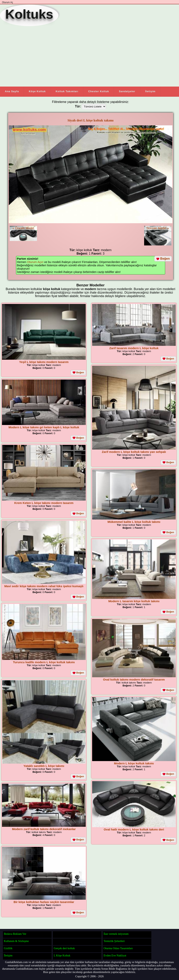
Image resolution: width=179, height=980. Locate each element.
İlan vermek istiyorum (116, 934)
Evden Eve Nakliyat (115, 955)
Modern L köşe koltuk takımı (134, 763)
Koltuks (29, 14)
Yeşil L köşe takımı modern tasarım (44, 362)
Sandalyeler (127, 91)
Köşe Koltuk (37, 91)
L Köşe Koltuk (62, 955)
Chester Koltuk (99, 91)
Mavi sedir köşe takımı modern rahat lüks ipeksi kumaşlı (44, 586)
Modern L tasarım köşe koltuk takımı (134, 601)
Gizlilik (8, 948)
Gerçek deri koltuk (64, 948)
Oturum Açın (35, 262)
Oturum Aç (7, 2)
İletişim (150, 91)
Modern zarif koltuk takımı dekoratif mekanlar (44, 829)
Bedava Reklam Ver (15, 934)
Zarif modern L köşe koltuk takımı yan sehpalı (134, 452)
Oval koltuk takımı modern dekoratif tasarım (134, 679)
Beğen (163, 259)
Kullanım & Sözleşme (16, 941)
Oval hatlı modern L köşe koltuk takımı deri (134, 829)
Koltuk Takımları (67, 91)
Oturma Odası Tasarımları (118, 948)
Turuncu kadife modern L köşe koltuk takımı (44, 662)
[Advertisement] (88, 56)
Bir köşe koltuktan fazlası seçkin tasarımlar (44, 902)
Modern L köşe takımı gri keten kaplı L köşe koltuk (44, 427)
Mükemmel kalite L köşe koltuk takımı (134, 522)
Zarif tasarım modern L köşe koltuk (134, 348)
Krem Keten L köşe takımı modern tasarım (44, 503)
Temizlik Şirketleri (114, 941)
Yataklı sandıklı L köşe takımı (44, 766)
